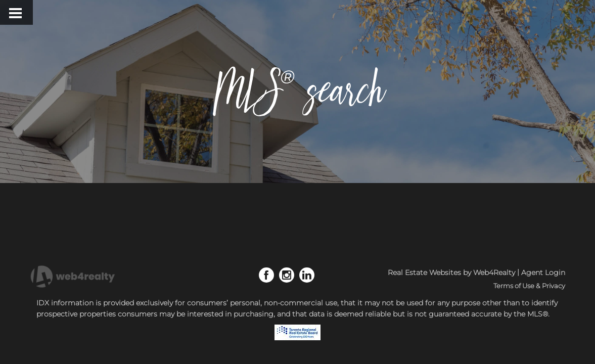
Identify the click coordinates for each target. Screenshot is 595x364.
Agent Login (543, 272)
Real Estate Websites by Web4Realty (451, 272)
